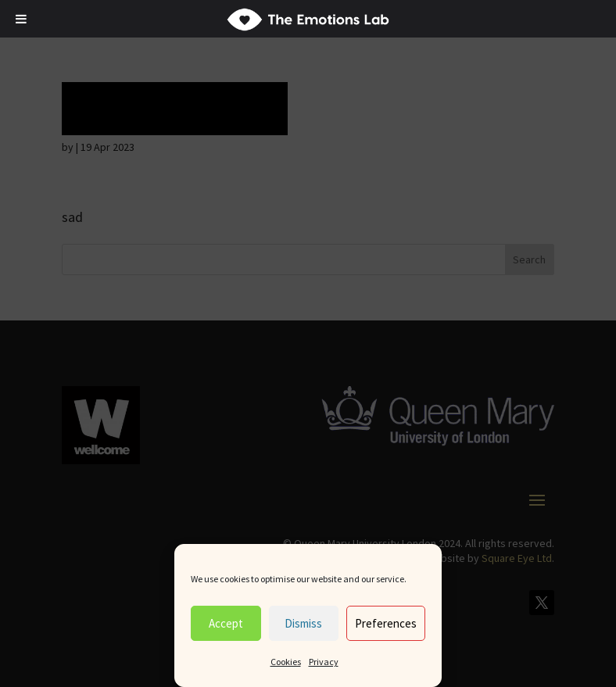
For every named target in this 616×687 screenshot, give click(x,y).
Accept (226, 623)
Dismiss (303, 623)
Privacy (324, 662)
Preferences (386, 623)
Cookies (286, 662)
